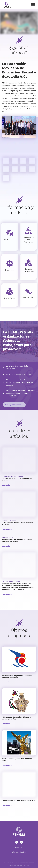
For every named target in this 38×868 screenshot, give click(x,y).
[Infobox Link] (10, 237)
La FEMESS (14, 848)
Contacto (24, 848)
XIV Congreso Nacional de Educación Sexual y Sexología (17, 540)
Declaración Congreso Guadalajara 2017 (19, 800)
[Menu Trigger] (33, 5)
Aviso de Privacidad (19, 852)
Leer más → (7, 485)
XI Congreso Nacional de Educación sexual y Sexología (17, 718)
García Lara (24, 865)
